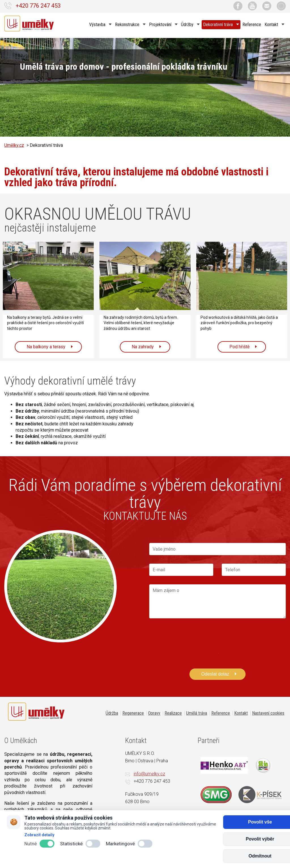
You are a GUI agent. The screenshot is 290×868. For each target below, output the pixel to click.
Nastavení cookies (268, 713)
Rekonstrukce (128, 24)
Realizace (173, 713)
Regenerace (133, 713)
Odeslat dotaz (215, 674)
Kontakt (272, 24)
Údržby (188, 24)
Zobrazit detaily (39, 835)
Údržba (112, 713)
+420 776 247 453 (38, 6)
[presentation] (192, 639)
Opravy (154, 713)
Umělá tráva (197, 713)
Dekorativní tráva (218, 24)
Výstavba (98, 24)
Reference (252, 24)
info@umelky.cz (149, 774)
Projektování (161, 24)
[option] (145, 88)
